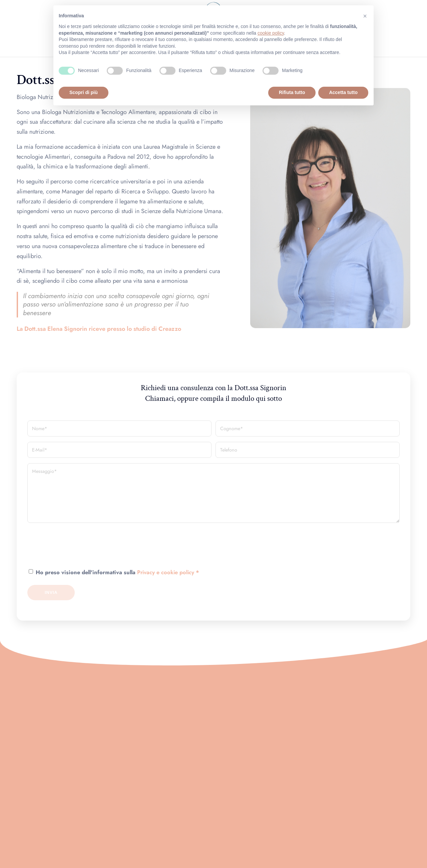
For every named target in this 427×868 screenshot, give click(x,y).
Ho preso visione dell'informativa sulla (117, 572)
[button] (365, 16)
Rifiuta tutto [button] (292, 92)
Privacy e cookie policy (166, 572)
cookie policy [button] (271, 33)
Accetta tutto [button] (343, 92)
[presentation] (78, 552)
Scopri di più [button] (84, 92)
